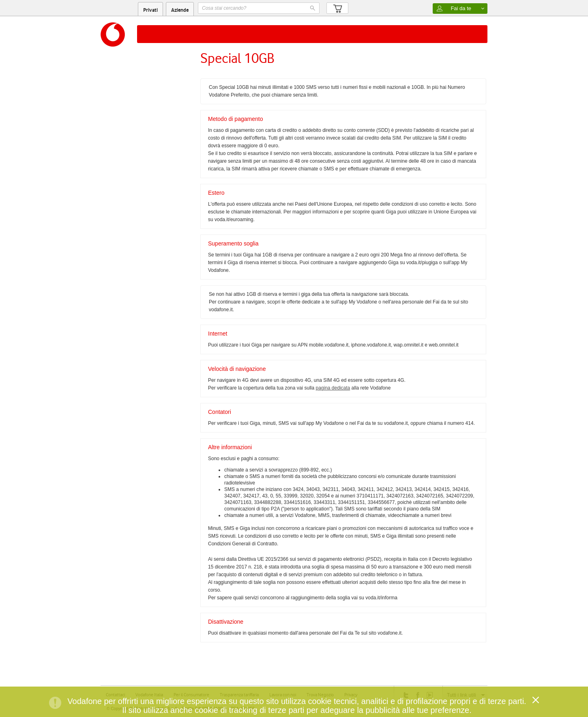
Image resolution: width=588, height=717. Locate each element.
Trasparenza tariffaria (239, 695)
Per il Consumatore (191, 695)
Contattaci (115, 695)
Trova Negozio (320, 695)
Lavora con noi (283, 695)
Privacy (351, 695)
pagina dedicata (333, 388)
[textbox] (259, 8)
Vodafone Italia (149, 695)
